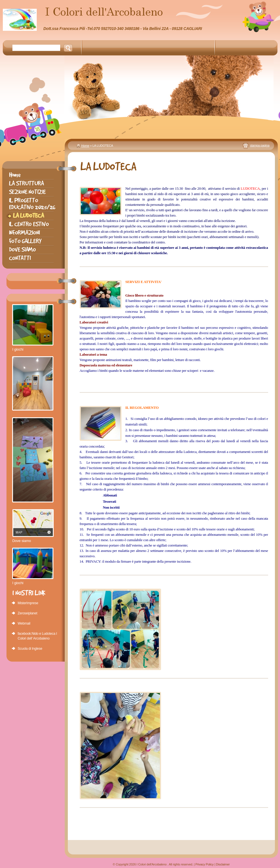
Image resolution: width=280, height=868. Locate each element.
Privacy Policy (204, 864)
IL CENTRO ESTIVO (29, 224)
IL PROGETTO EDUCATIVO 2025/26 (32, 204)
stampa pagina (260, 145)
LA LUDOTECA (28, 216)
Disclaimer (223, 864)
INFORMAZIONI (24, 233)
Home (85, 146)
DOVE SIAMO (22, 250)
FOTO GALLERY (25, 241)
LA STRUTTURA (26, 183)
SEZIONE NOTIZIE (27, 192)
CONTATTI (20, 258)
